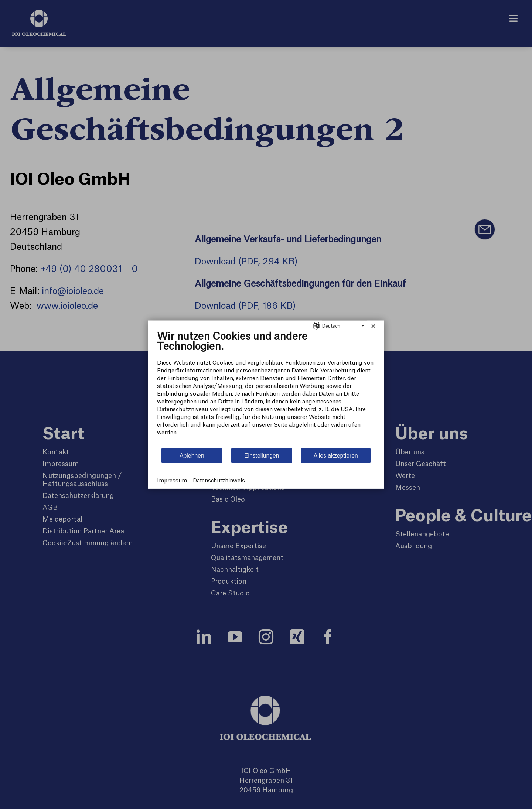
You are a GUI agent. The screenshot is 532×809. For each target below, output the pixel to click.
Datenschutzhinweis (219, 481)
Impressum (172, 481)
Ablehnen (192, 455)
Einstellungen (262, 455)
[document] (266, 389)
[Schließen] (373, 326)
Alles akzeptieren (336, 455)
